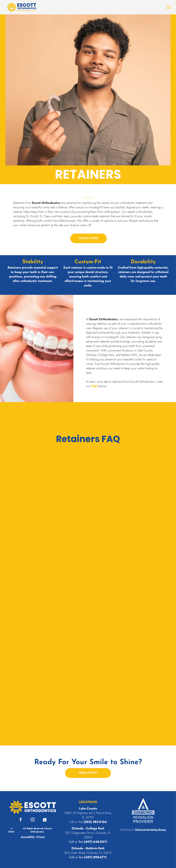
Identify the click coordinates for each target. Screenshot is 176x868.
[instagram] (33, 820)
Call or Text (76, 842)
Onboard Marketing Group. (151, 830)
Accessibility (28, 837)
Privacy (41, 837)
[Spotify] (45, 820)
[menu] (168, 7)
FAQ (94, 386)
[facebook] (21, 820)
